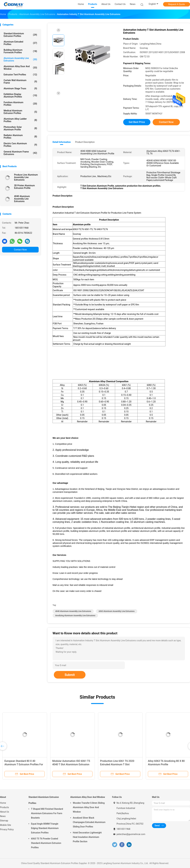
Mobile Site (6, 825)
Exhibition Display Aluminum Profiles (20, 95)
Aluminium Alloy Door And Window (20, 68)
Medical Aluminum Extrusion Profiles (20, 112)
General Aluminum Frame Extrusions (20, 153)
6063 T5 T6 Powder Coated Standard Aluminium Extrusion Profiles (46, 843)
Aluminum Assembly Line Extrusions (20, 59)
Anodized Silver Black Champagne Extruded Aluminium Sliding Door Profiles (89, 822)
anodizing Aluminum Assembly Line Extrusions (75, 616)
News (3, 816)
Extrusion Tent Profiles (20, 75)
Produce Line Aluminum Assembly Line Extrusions (26, 177)
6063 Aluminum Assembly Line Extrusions (117, 611)
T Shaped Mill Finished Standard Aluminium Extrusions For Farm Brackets (47, 813)
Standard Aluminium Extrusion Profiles (20, 35)
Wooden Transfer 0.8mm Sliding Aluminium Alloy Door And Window (89, 807)
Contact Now (20, 250)
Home (3, 803)
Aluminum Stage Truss (20, 88)
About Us (5, 812)
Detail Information (62, 142)
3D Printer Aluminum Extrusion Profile (24, 187)
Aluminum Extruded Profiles (20, 43)
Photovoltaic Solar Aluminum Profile (20, 128)
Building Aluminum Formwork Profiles (20, 51)
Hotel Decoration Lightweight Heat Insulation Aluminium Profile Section (87, 837)
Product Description (85, 142)
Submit (70, 675)
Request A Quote (177, 4)
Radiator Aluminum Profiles (20, 137)
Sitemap (4, 821)
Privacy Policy (7, 829)
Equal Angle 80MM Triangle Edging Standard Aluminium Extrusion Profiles (45, 828)
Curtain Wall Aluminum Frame (20, 82)
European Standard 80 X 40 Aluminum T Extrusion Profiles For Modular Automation (24, 764)
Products (4, 807)
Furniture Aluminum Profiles (20, 104)
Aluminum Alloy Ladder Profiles (20, 120)
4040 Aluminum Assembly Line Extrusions (22, 199)
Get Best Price (137, 122)
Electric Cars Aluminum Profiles (20, 145)
